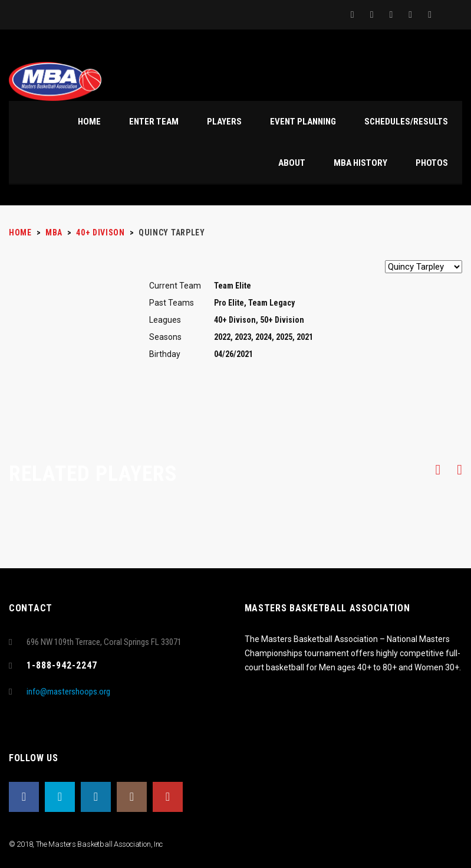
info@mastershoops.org (68, 692)
